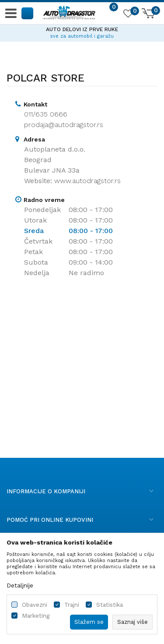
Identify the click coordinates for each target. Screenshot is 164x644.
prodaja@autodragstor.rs (64, 125)
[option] (82, 32)
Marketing (36, 616)
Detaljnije (20, 585)
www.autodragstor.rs (87, 181)
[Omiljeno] (128, 15)
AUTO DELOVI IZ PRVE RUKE (82, 29)
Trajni (72, 605)
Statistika (110, 605)
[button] (28, 13)
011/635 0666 (46, 114)
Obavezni (35, 605)
